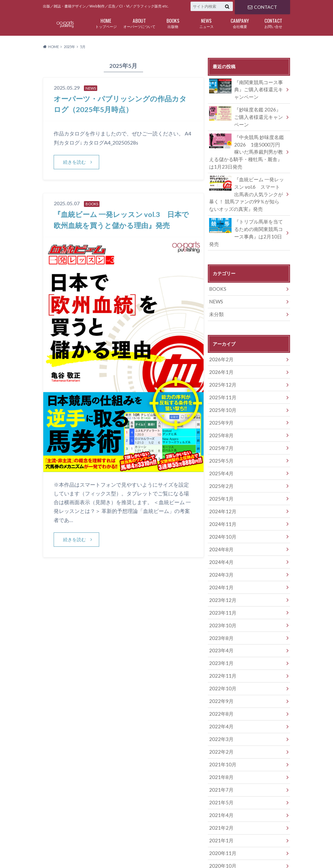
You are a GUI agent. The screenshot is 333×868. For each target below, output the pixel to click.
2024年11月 (221, 497)
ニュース (206, 23)
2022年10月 (221, 653)
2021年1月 (220, 797)
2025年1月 (220, 473)
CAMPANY (149, 851)
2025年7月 (220, 425)
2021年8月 (220, 738)
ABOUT (73, 851)
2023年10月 (221, 593)
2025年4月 (220, 449)
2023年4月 (220, 617)
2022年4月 (220, 689)
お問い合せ (273, 23)
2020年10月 (221, 821)
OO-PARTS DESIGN (93, 859)
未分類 (216, 296)
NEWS (216, 284)
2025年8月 (220, 413)
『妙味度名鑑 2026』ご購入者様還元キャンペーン (247, 114)
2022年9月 (220, 665)
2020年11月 (221, 809)
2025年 (69, 47)
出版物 (173, 23)
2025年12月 (221, 365)
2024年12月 (221, 485)
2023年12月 (221, 569)
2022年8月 (220, 677)
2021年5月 (220, 761)
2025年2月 (220, 461)
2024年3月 (220, 545)
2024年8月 (220, 521)
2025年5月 (220, 437)
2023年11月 (221, 581)
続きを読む (75, 162)
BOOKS (217, 272)
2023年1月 (220, 629)
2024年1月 (220, 557)
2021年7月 (220, 749)
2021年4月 (220, 773)
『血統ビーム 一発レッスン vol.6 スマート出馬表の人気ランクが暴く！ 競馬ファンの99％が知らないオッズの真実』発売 (246, 188)
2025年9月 (220, 401)
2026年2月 (220, 341)
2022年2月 (220, 714)
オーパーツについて (139, 23)
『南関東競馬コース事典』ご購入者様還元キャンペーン (247, 88)
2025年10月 (221, 389)
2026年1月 (220, 353)
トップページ (106, 23)
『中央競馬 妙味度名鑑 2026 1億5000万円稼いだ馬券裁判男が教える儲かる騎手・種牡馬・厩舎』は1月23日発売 (247, 148)
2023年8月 (220, 605)
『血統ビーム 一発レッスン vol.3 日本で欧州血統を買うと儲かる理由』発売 (121, 225)
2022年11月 (221, 641)
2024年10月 (221, 509)
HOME (49, 851)
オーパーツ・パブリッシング (250, 852)
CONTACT (262, 6)
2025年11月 (221, 377)
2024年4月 (220, 533)
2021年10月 (221, 726)
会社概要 (240, 23)
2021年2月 (220, 785)
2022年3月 (220, 702)
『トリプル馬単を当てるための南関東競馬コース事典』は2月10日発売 (247, 221)
